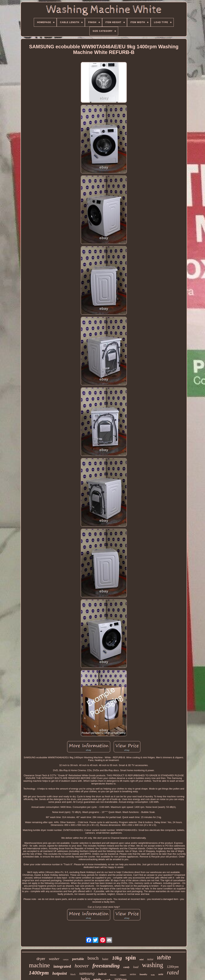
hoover (82, 966)
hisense (113, 975)
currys (66, 959)
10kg (117, 958)
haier (105, 959)
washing (153, 965)
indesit (102, 974)
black (73, 974)
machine (39, 965)
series (133, 974)
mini (141, 959)
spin (131, 957)
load (136, 967)
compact (123, 975)
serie (161, 974)
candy (126, 967)
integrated (62, 966)
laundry (143, 974)
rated (173, 972)
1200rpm (173, 967)
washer (54, 959)
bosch (93, 958)
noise (150, 959)
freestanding (106, 966)
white (164, 957)
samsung (87, 973)
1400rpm (39, 973)
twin (153, 975)
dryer (41, 959)
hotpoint (60, 973)
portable (78, 959)
